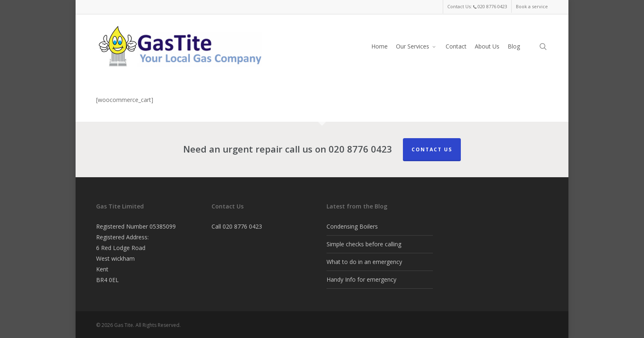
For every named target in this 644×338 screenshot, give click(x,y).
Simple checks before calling (364, 244)
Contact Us (432, 149)
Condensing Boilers (352, 226)
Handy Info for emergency (361, 279)
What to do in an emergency (364, 262)
